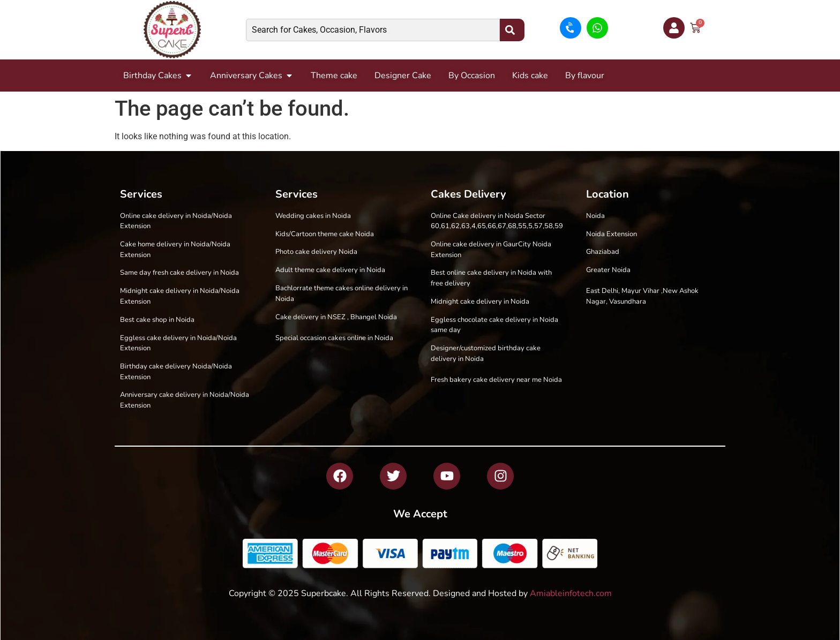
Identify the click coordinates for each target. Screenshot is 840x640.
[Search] (512, 30)
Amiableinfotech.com (571, 593)
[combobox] (373, 30)
